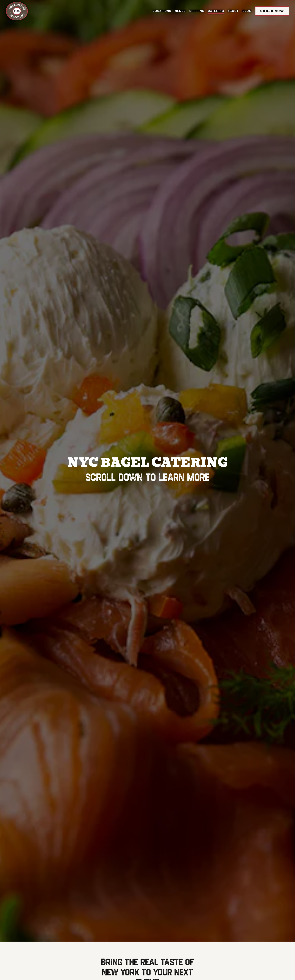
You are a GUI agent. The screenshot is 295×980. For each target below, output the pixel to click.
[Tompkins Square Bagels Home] (17, 11)
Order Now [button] (272, 11)
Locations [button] (162, 11)
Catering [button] (216, 11)
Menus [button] (180, 11)
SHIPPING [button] (197, 11)
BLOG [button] (247, 11)
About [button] (233, 11)
